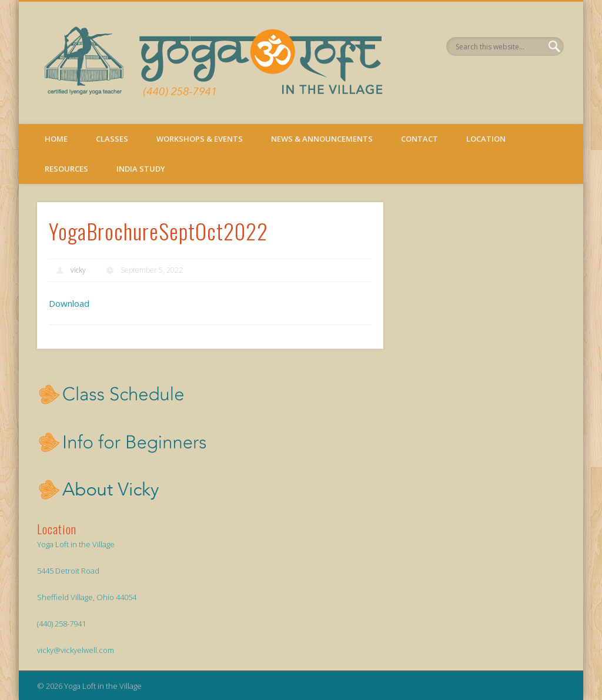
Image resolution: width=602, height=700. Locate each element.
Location (486, 139)
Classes (112, 139)
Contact (419, 139)
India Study (141, 169)
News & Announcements (322, 139)
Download (69, 303)
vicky (78, 270)
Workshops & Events (200, 139)
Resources (66, 169)
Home (56, 139)
